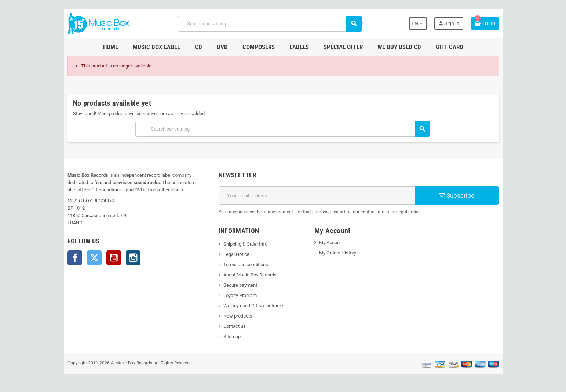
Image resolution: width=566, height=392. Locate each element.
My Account (331, 243)
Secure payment (240, 285)
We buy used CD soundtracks (254, 306)
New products (238, 316)
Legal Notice (236, 254)
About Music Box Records (250, 275)
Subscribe (457, 195)
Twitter (94, 258)
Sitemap (232, 336)
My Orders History (338, 253)
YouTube (113, 258)
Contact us (234, 326)
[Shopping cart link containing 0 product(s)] (486, 23)
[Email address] (317, 195)
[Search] (270, 24)
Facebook (74, 258)
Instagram (132, 258)
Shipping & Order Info (245, 244)
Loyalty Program (240, 295)
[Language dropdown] (419, 23)
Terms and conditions (245, 265)
